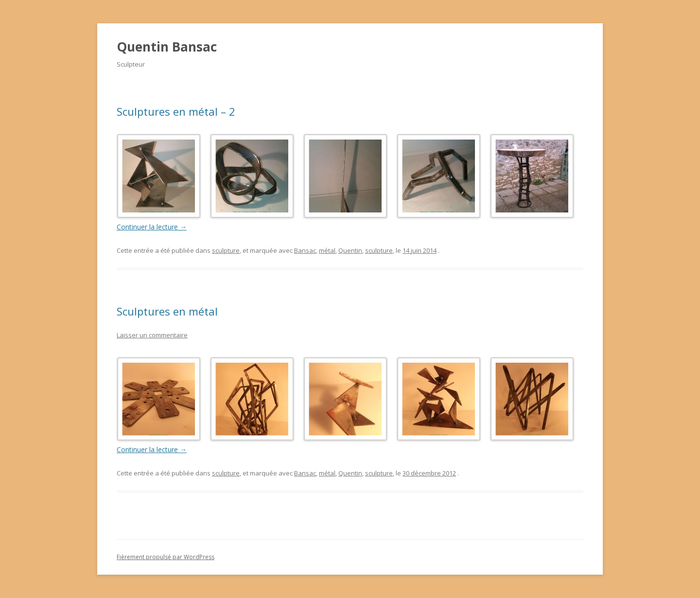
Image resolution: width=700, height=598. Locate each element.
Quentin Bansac (167, 47)
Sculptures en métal (167, 311)
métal (327, 250)
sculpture (226, 250)
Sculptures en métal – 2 (176, 111)
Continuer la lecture (152, 227)
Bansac (305, 250)
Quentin (350, 250)
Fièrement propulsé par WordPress (166, 557)
